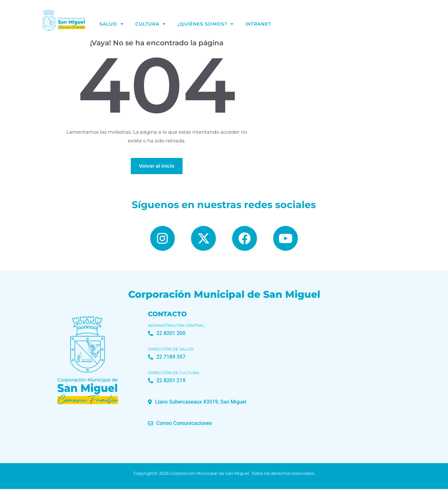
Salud (112, 24)
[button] (197, 403)
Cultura (151, 24)
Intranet (258, 24)
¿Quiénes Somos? (206, 24)
